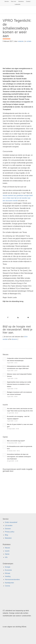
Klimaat (7, 573)
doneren (14, 339)
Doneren (8, 529)
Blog (6, 535)
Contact (28, 1)
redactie (21, 41)
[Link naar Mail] (28, 317)
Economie (8, 570)
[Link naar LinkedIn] (18, 317)
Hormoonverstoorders (12, 579)
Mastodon (8, 538)
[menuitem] (7, 1)
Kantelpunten (9, 583)
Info (6, 557)
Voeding (8, 576)
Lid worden (9, 526)
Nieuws (7, 548)
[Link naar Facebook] (8, 317)
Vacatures (21, 1)
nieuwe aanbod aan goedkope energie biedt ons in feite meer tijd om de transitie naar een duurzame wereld (18, 198)
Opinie (7, 554)
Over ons (14, 1)
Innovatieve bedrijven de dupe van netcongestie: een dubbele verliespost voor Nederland (19, 456)
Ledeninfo (18, 4)
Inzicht (7, 551)
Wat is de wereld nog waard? (16, 441)
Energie (8, 567)
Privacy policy (10, 532)
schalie (29, 41)
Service (7, 1)
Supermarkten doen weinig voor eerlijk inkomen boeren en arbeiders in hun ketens (19, 384)
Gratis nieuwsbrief (11, 522)
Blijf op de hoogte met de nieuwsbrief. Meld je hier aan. (18, 330)
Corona (7, 586)
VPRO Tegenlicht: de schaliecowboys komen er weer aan (17, 28)
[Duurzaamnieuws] (15, 10)
